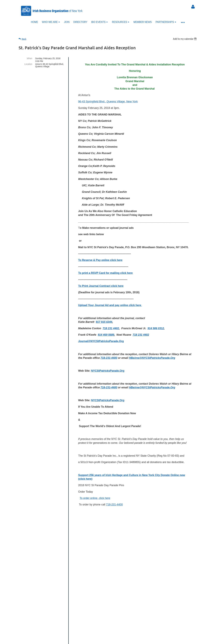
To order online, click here (95, 498)
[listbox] (185, 39)
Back (24, 39)
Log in (193, 7)
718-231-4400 (114, 505)
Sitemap (110, 625)
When (30, 58)
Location (28, 64)
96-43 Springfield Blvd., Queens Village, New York (108, 102)
